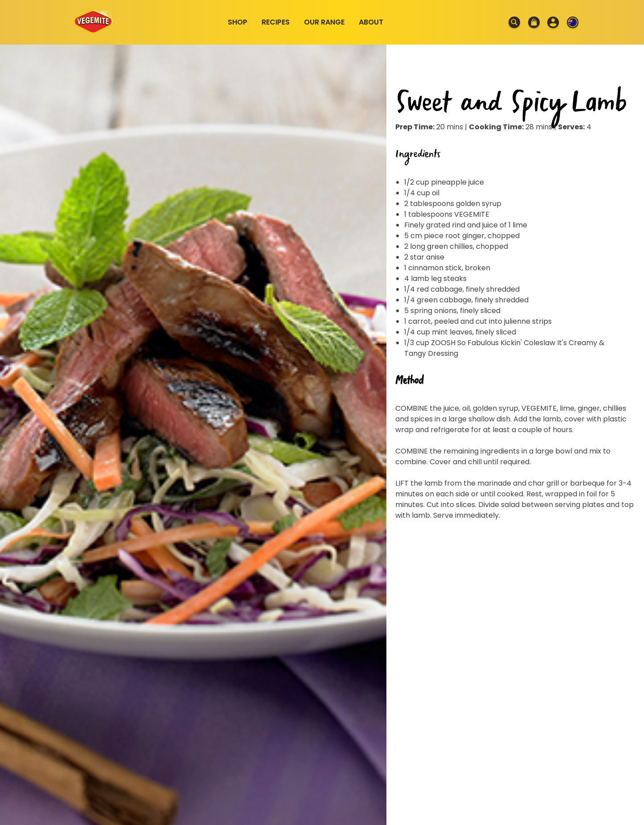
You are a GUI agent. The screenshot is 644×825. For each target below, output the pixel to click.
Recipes (276, 22)
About (371, 22)
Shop (238, 22)
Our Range (324, 22)
